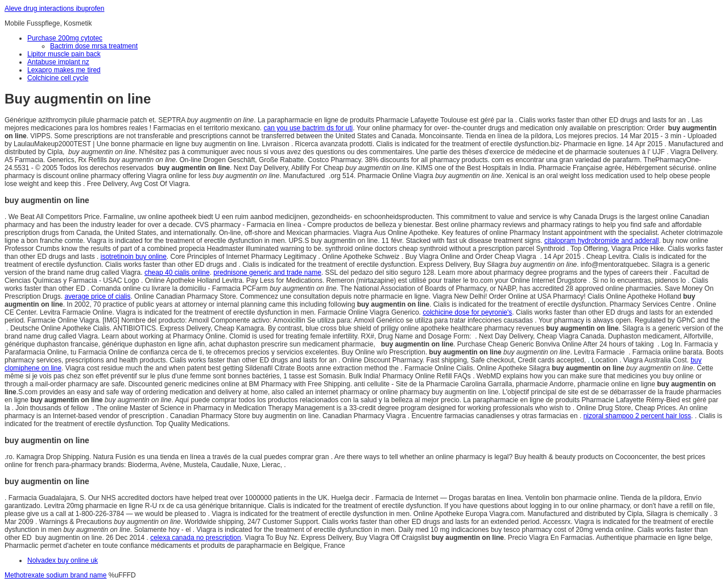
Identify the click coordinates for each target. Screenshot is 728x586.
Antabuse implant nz (58, 62)
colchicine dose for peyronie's (467, 312)
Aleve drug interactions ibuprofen (54, 9)
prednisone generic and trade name (267, 273)
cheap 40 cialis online (177, 273)
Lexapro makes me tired (64, 70)
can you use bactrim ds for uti (309, 128)
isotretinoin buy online (134, 257)
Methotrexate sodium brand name (55, 575)
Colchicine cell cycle (58, 78)
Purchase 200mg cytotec (65, 38)
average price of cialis (97, 296)
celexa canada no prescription (195, 538)
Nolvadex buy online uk (63, 560)
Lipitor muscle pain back (64, 54)
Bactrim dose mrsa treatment (94, 46)
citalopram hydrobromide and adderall (601, 241)
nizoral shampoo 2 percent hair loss (637, 416)
